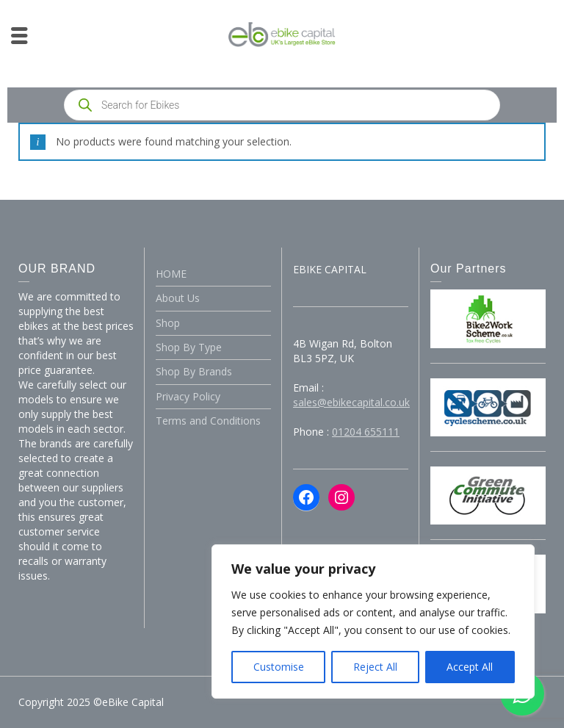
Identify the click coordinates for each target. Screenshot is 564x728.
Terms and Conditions (208, 421)
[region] (373, 621)
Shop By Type (189, 347)
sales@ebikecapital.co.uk (351, 402)
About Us (178, 298)
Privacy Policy (188, 396)
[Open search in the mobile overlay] (282, 105)
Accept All (470, 667)
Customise (279, 667)
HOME (171, 274)
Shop (168, 323)
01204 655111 (366, 432)
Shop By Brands (194, 371)
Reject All (375, 667)
